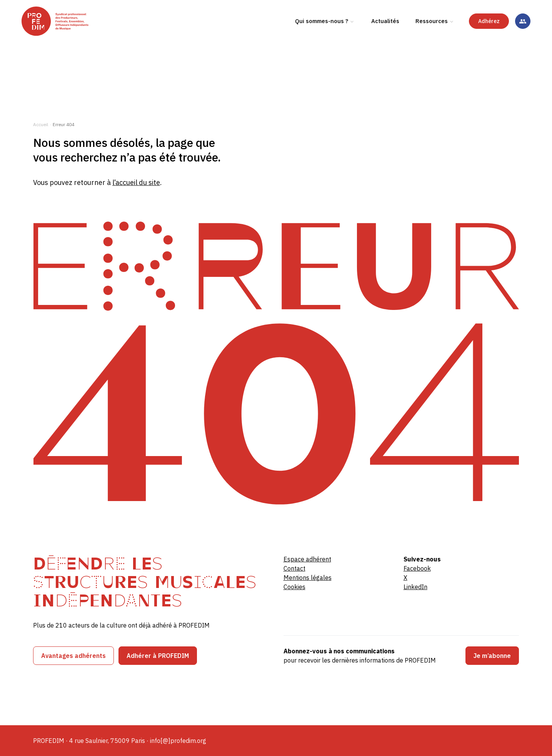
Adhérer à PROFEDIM (158, 656)
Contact (294, 568)
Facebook (417, 568)
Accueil (41, 124)
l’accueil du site (136, 182)
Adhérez (489, 50)
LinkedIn (415, 587)
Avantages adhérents (73, 656)
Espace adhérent (307, 559)
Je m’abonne (492, 656)
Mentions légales (308, 578)
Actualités (385, 49)
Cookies (294, 587)
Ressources (432, 49)
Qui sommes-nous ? (322, 49)
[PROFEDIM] (85, 50)
